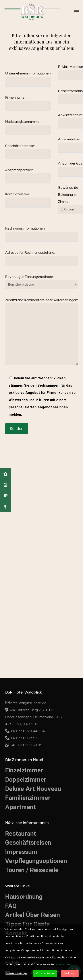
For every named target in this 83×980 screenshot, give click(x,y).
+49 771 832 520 (25, 738)
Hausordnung (24, 897)
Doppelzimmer (26, 780)
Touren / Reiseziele (32, 870)
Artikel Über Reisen (32, 915)
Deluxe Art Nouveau (33, 789)
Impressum (21, 852)
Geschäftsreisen (28, 843)
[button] (77, 12)
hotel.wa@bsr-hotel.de (28, 703)
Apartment (20, 807)
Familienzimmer (28, 798)
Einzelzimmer (24, 770)
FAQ (11, 906)
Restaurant (20, 834)
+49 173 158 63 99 (26, 745)
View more (63, 964)
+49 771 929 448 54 (28, 731)
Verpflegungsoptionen (36, 861)
